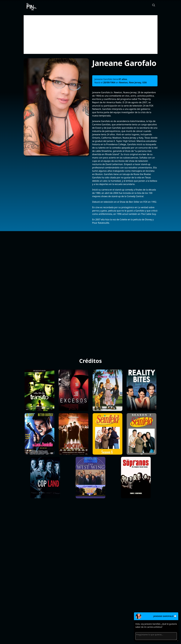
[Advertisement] (91, 35)
